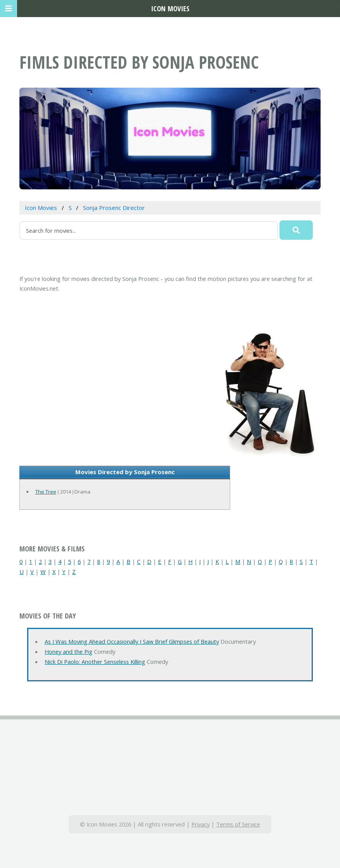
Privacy (200, 824)
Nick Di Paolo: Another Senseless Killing (95, 662)
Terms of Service (238, 824)
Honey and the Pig (69, 651)
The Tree (46, 492)
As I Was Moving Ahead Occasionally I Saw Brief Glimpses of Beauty (132, 641)
